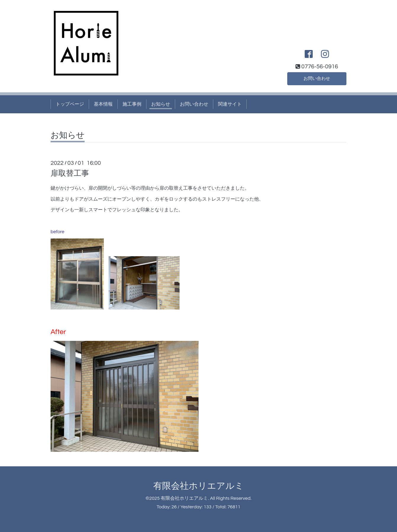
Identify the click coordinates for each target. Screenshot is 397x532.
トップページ (70, 104)
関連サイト (230, 104)
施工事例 (132, 104)
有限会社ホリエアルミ (198, 486)
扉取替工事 (70, 173)
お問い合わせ (317, 78)
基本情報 (103, 104)
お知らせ (161, 104)
